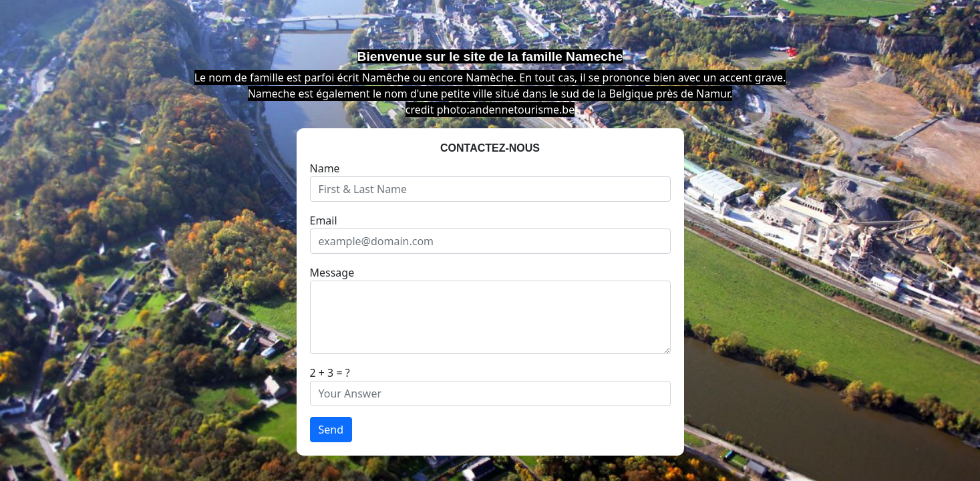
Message (332, 273)
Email (324, 220)
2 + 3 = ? (330, 373)
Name (325, 168)
